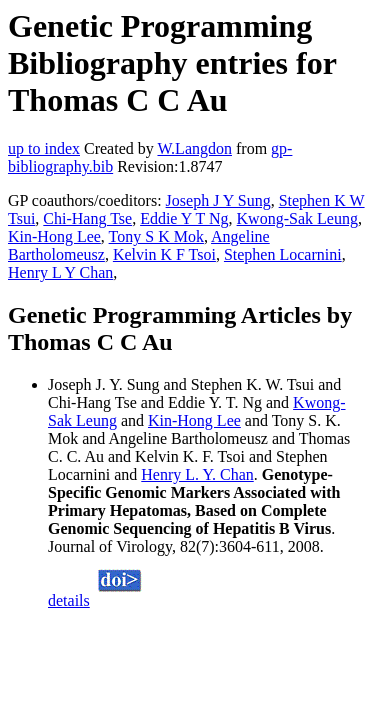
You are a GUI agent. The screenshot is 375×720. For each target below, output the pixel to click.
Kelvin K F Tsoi (164, 254)
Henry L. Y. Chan (197, 474)
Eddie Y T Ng (184, 218)
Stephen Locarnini (283, 254)
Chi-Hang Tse (87, 218)
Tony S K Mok (156, 236)
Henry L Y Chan (60, 272)
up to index (44, 148)
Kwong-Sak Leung (297, 218)
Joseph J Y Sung (218, 200)
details (69, 600)
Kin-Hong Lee (54, 236)
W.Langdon (194, 148)
